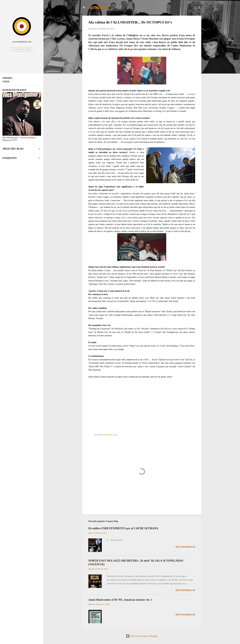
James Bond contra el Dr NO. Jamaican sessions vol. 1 (120, 600)
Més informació (185, 547)
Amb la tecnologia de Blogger (142, 636)
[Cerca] (199, 8)
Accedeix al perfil (22, 49)
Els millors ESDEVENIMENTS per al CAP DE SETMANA (123, 528)
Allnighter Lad (22, 42)
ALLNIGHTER (98, 7)
